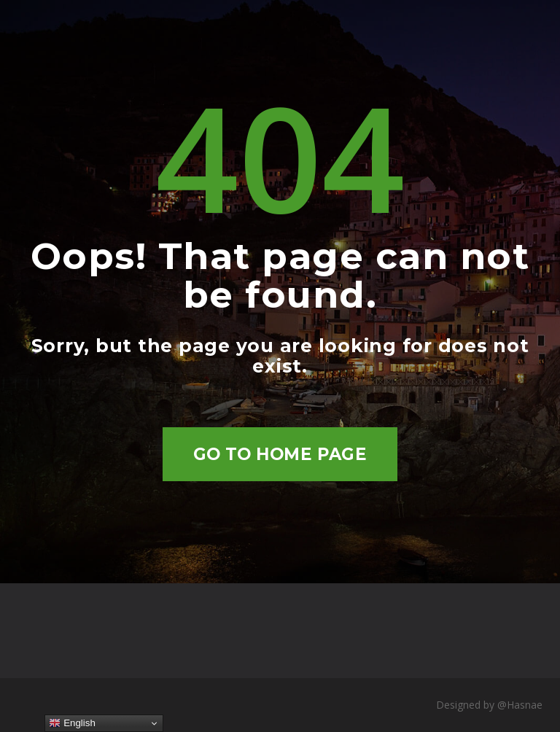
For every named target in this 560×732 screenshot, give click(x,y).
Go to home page (280, 454)
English (72, 723)
